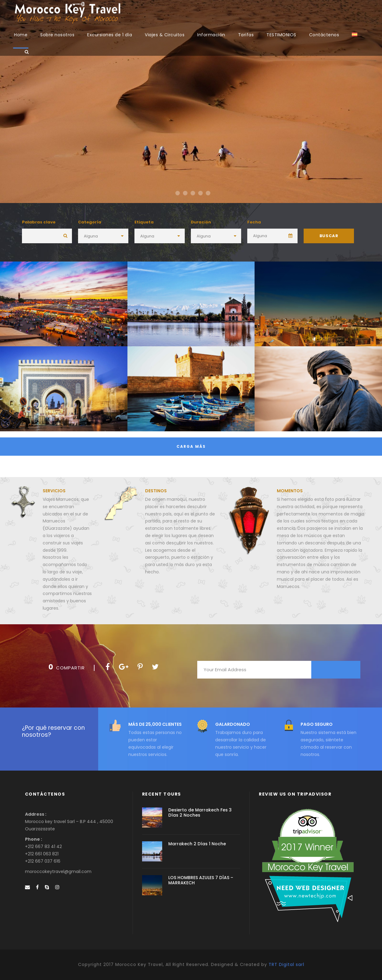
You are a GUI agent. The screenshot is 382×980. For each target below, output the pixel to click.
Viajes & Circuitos (165, 35)
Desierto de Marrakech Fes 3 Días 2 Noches (200, 813)
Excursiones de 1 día (110, 35)
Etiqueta (144, 222)
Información (211, 35)
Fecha (254, 222)
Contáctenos (324, 35)
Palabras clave (39, 222)
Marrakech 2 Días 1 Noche (197, 844)
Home (21, 35)
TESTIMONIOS (281, 35)
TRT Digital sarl (286, 964)
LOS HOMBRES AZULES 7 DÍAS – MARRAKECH (201, 880)
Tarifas (246, 35)
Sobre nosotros (57, 35)
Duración (201, 222)
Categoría (90, 222)
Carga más (191, 446)
